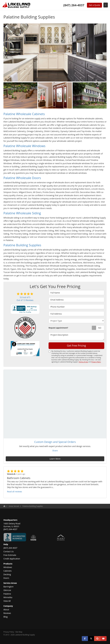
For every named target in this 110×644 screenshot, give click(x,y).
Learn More (55, 459)
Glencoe (7, 590)
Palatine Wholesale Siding (22, 213)
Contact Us (9, 551)
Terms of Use (83, 362)
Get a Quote (94, 5)
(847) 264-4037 (10, 548)
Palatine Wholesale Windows (24, 146)
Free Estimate (10, 555)
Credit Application (12, 559)
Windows (8, 567)
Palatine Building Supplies (22, 245)
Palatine (7, 594)
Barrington (8, 587)
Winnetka (8, 597)
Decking (7, 574)
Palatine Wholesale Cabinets (24, 114)
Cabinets (8, 571)
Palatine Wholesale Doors (22, 178)
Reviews (7, 613)
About (6, 610)
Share (55, 451)
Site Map (19, 632)
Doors (6, 578)
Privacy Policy (96, 362)
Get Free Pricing (76, 346)
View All (7, 601)
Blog (6, 617)
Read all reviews (14, 492)
